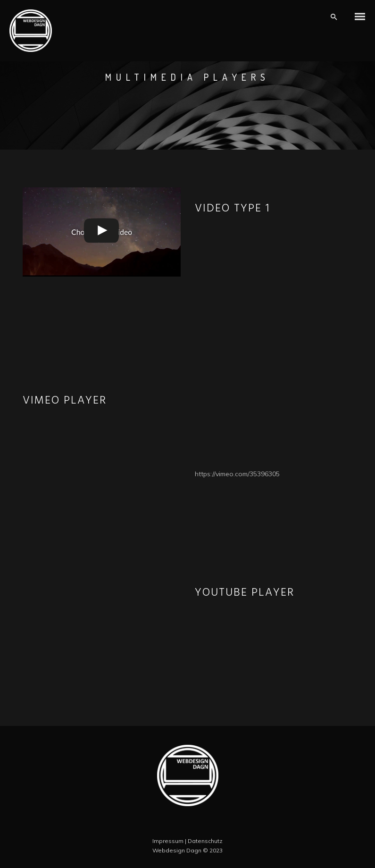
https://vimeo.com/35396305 (237, 474)
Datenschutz (205, 841)
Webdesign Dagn (177, 850)
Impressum (168, 841)
